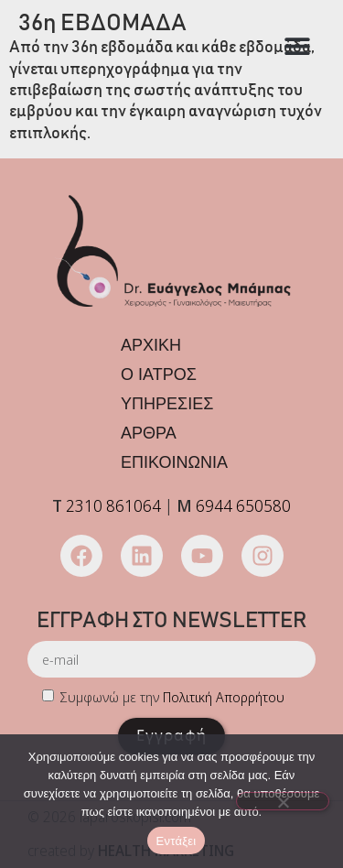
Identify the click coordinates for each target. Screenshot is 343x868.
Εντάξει (177, 841)
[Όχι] (283, 801)
